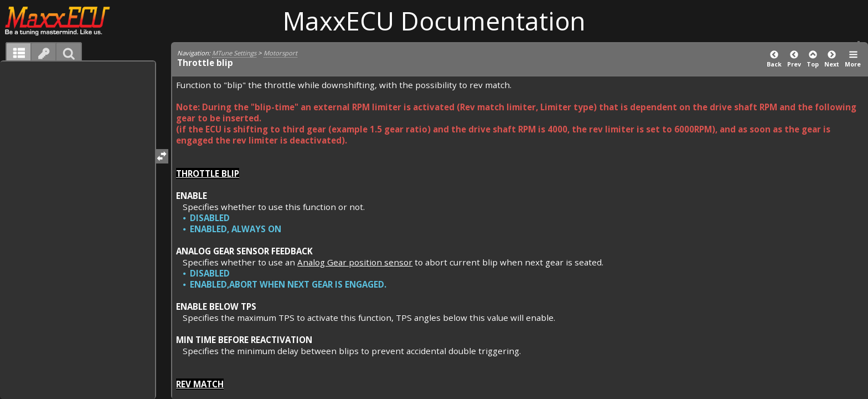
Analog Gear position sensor (355, 262)
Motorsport (280, 53)
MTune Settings (234, 53)
